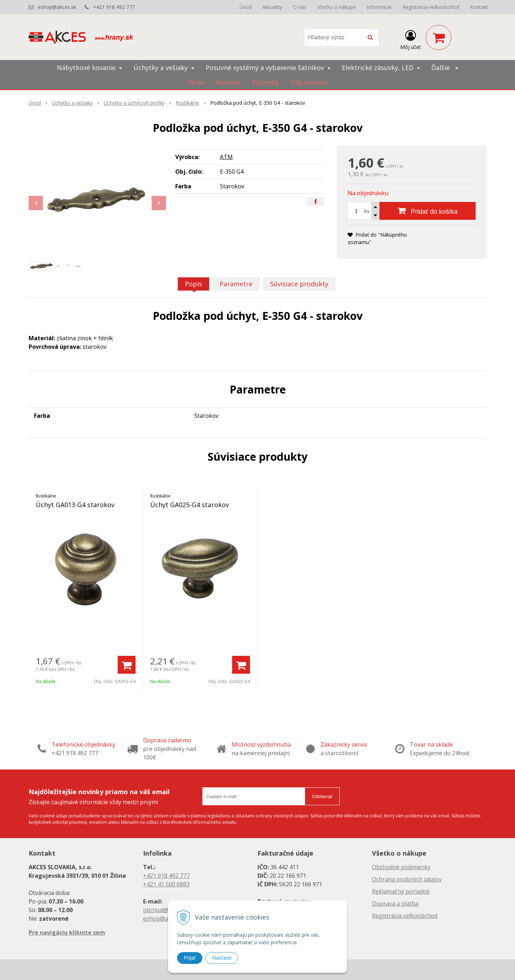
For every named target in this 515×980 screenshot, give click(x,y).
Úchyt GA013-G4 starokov (75, 505)
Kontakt (479, 7)
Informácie (379, 7)
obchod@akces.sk (167, 910)
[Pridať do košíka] (428, 211)
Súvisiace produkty (299, 284)
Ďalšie (445, 68)
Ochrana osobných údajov (407, 879)
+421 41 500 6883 (166, 884)
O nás (300, 7)
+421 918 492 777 (114, 7)
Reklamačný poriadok (401, 891)
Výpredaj (265, 82)
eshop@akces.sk (57, 7)
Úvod (246, 7)
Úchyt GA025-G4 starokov (190, 505)
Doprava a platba (395, 904)
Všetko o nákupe (337, 7)
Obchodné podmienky (401, 867)
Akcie (196, 82)
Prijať (190, 958)
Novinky (228, 82)
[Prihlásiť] (411, 39)
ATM (226, 157)
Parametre (236, 284)
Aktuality (272, 7)
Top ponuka (309, 82)
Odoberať (322, 796)
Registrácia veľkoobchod (431, 7)
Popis (193, 284)
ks (367, 211)
